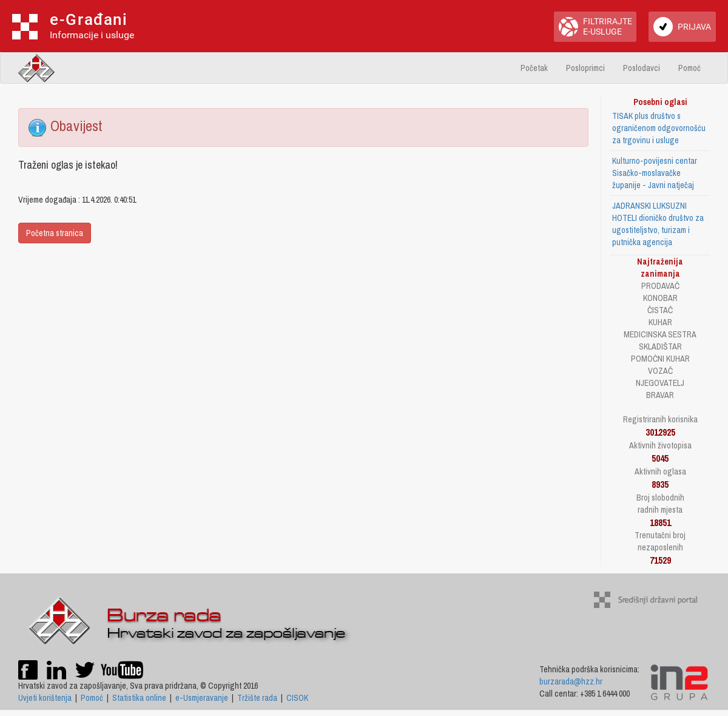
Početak (534, 68)
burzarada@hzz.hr (571, 681)
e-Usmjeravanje (202, 698)
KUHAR (660, 322)
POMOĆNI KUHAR (660, 359)
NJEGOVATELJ (660, 383)
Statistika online (139, 698)
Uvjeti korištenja (45, 698)
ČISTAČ (660, 310)
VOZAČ (660, 371)
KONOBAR (660, 298)
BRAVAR (660, 395)
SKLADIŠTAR (660, 346)
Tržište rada (257, 698)
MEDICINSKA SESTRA (660, 334)
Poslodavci (642, 68)
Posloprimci (585, 68)
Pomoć (689, 68)
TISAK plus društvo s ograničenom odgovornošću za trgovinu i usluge (659, 128)
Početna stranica (55, 233)
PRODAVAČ (660, 286)
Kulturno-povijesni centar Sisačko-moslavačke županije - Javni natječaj (655, 173)
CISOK (297, 698)
